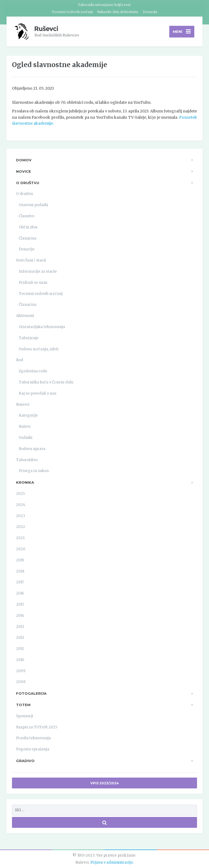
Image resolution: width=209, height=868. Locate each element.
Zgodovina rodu (33, 371)
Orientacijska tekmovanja (42, 327)
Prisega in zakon (34, 471)
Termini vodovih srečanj (72, 12)
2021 (20, 538)
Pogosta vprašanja (33, 749)
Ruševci (23, 405)
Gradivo (25, 761)
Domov (24, 160)
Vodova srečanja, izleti (39, 349)
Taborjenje (29, 338)
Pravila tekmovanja (33, 738)
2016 (20, 593)
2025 (20, 494)
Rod (20, 360)
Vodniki (26, 438)
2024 (21, 505)
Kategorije (28, 415)
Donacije (150, 12)
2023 (21, 516)
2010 (20, 660)
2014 (20, 616)
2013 (20, 627)
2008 (21, 682)
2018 (20, 571)
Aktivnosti (25, 316)
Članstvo (27, 216)
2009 (21, 671)
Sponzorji (25, 716)
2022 (21, 527)
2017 (20, 582)
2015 (20, 604)
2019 (20, 560)
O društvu (28, 183)
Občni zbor (28, 227)
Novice (24, 171)
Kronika (25, 482)
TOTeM (23, 705)
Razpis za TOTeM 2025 (37, 727)
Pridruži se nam (33, 283)
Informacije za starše (38, 271)
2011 (20, 649)
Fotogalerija (31, 693)
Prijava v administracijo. (112, 862)
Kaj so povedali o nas (38, 393)
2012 (20, 638)
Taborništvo (27, 460)
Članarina (28, 238)
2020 (21, 549)
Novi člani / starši (31, 260)
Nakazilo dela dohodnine (118, 12)
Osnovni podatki (33, 205)
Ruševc (25, 427)
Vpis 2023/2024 (105, 783)
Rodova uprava (32, 449)
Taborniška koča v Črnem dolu (46, 382)
